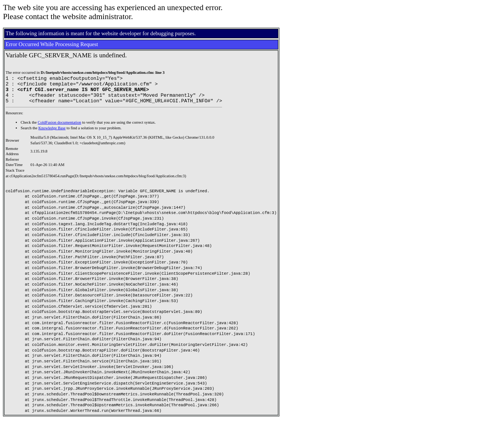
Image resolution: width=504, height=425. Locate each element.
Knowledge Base (52, 134)
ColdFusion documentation (60, 128)
